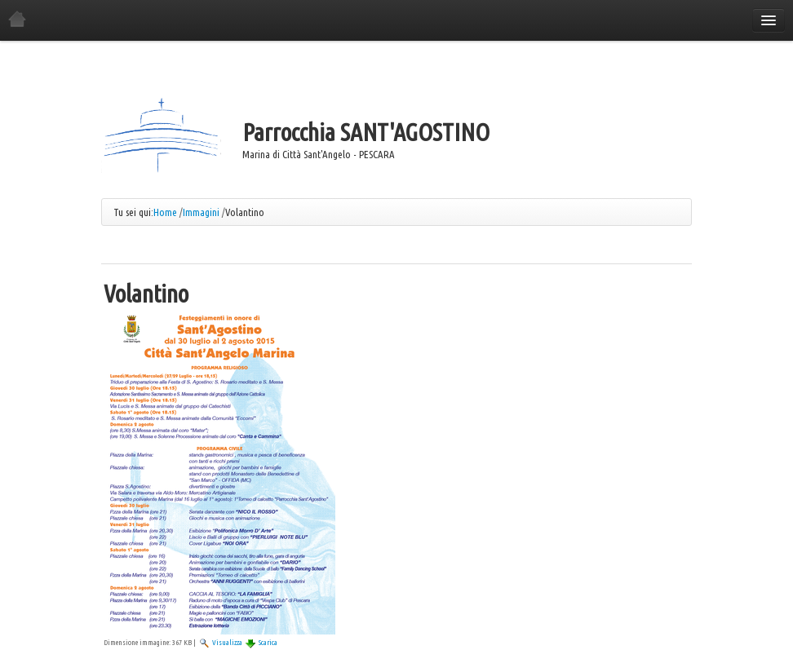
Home (165, 212)
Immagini (201, 212)
